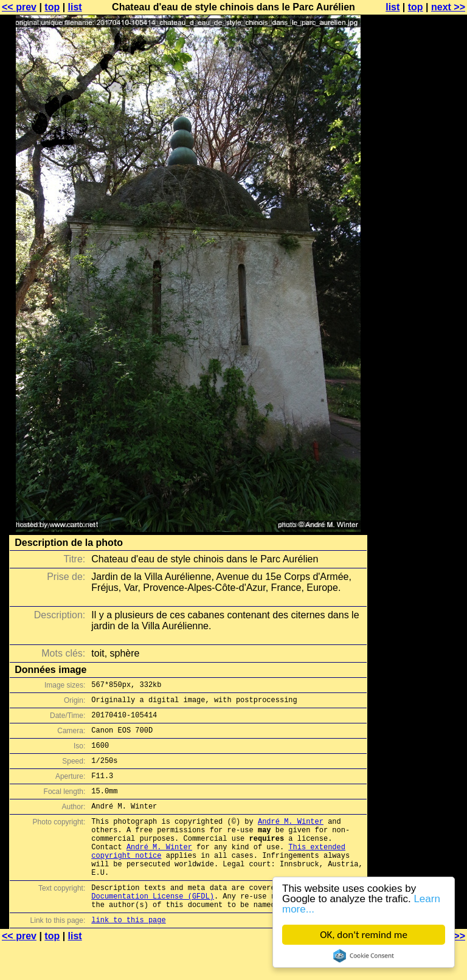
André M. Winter (291, 839)
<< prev (19, 7)
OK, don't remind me (364, 935)
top (52, 7)
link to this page (128, 956)
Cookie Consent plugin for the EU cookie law (364, 956)
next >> (448, 7)
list (75, 7)
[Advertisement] (418, 301)
